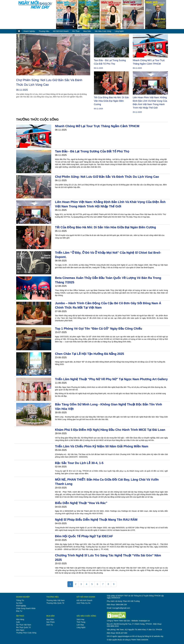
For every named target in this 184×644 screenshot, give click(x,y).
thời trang (81, 622)
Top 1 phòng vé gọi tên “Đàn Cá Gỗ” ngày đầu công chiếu (99, 329)
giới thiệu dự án (84, 603)
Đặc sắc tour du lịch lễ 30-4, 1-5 (79, 463)
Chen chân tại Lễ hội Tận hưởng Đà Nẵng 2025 (90, 354)
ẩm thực (76, 31)
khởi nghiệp (21, 606)
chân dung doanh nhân (26, 608)
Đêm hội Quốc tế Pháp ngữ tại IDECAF (84, 536)
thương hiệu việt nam (56, 600)
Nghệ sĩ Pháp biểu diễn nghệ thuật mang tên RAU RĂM (96, 520)
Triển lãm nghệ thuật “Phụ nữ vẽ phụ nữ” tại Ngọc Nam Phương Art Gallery (111, 379)
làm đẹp (80, 625)
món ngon (20, 630)
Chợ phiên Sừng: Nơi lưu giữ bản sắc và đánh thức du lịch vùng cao (107, 177)
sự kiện (19, 603)
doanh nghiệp (29, 31)
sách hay (80, 619)
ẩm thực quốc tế (23, 627)
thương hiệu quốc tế (55, 603)
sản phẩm (51, 622)
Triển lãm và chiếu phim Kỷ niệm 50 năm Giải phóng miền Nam (102, 446)
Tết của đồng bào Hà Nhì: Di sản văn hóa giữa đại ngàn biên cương (111, 101)
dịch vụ (50, 625)
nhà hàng (20, 619)
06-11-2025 (22, 90)
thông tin (20, 600)
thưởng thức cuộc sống (26, 633)
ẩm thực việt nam (24, 625)
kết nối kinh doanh (61, 31)
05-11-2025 (99, 109)
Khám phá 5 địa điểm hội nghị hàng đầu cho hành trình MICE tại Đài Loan (110, 430)
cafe (18, 622)
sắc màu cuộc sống (103, 31)
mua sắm (87, 31)
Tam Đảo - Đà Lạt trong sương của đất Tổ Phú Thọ (92, 151)
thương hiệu (44, 31)
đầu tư (19, 611)
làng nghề (119, 31)
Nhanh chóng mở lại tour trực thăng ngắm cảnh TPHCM (97, 126)
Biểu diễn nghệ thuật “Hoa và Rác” (81, 503)
